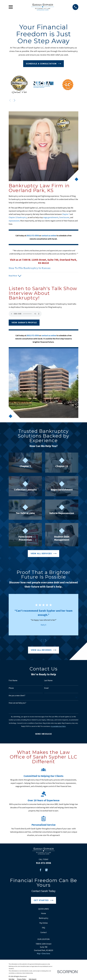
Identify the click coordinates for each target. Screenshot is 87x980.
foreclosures (64, 217)
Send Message (43, 734)
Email (46, 688)
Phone (11, 688)
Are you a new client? (17, 696)
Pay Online (44, 923)
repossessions (14, 221)
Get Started (43, 900)
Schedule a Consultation (43, 64)
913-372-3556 (43, 863)
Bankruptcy (44, 918)
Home (43, 913)
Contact (44, 932)
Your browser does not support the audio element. (25, 314)
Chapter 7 (66, 214)
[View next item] (14, 100)
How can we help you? (17, 703)
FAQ (43, 928)
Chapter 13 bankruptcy (18, 217)
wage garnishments (51, 217)
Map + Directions (43, 954)
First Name (13, 680)
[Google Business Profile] (46, 870)
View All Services (44, 554)
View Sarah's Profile (24, 323)
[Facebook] (41, 870)
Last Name (48, 680)
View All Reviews (44, 650)
